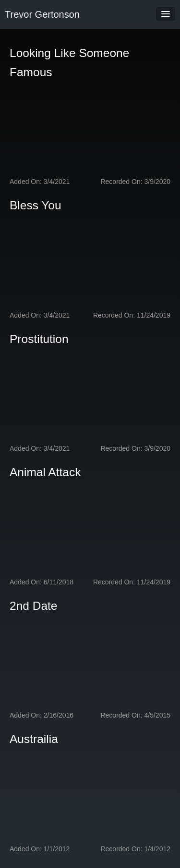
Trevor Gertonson (42, 14)
